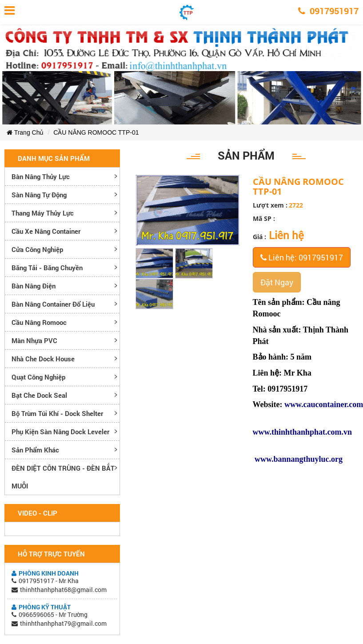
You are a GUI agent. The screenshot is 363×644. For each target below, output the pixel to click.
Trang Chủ (25, 132)
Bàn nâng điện (34, 286)
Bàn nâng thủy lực (41, 176)
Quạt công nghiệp (38, 377)
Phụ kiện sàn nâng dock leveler (60, 432)
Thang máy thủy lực (43, 213)
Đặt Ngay (277, 282)
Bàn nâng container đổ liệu (53, 304)
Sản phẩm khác (35, 450)
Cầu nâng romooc (39, 322)
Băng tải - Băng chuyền (47, 268)
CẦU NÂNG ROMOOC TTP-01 (96, 132)
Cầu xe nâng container (46, 231)
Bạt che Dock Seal (39, 395)
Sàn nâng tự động (39, 195)
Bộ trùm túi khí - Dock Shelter (57, 413)
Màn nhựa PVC (34, 340)
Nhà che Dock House (43, 359)
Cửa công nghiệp (37, 249)
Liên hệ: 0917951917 (302, 257)
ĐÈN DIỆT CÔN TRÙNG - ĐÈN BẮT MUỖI (63, 477)
